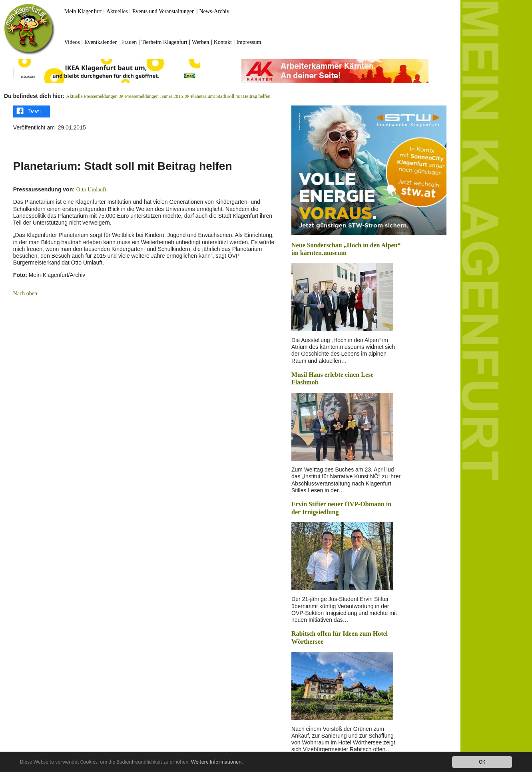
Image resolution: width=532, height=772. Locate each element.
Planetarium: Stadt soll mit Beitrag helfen (231, 96)
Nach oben (25, 293)
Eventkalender (101, 42)
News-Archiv (214, 11)
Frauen (129, 42)
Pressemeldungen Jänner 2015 (154, 96)
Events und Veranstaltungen (163, 11)
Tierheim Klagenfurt (164, 42)
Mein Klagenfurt (83, 11)
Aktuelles (117, 11)
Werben (200, 42)
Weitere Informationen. (217, 762)
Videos (72, 42)
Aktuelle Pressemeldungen (92, 96)
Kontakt (223, 42)
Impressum (249, 42)
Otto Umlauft (91, 190)
